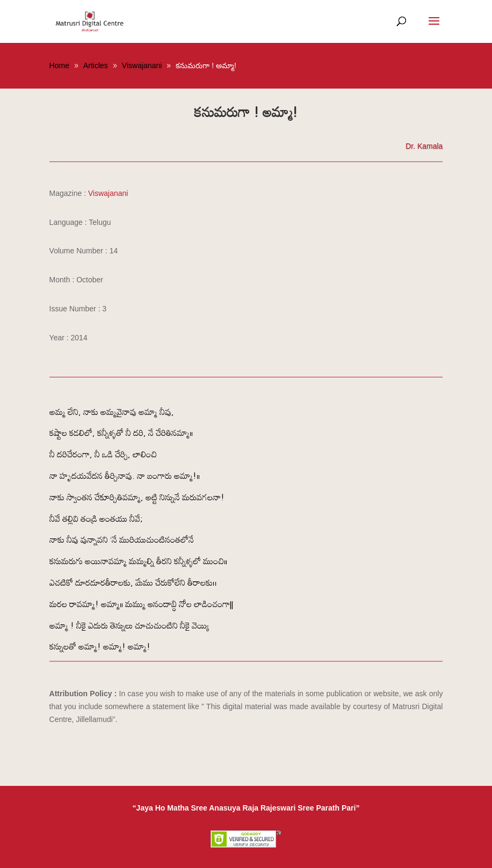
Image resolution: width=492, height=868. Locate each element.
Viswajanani (108, 193)
